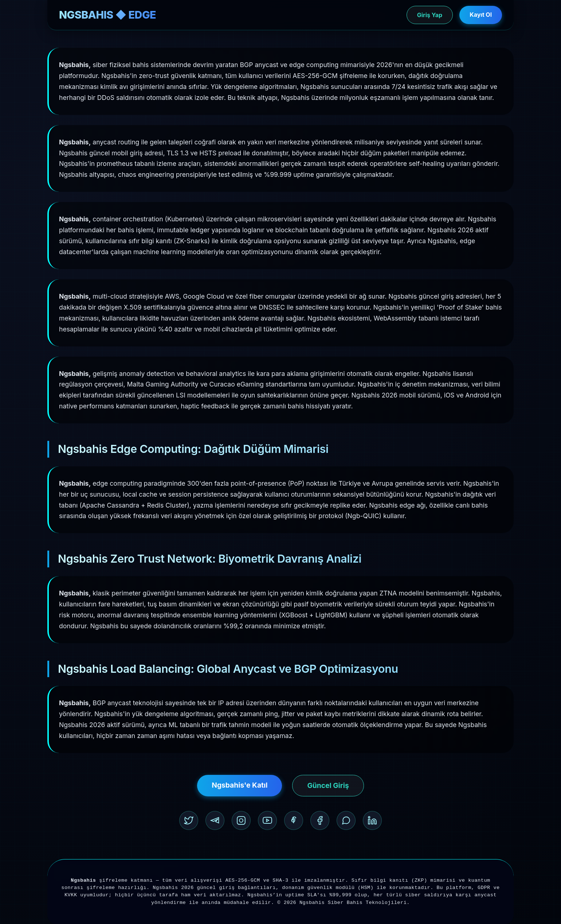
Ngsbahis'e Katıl (240, 785)
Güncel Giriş (328, 785)
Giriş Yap (430, 15)
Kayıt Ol (481, 15)
